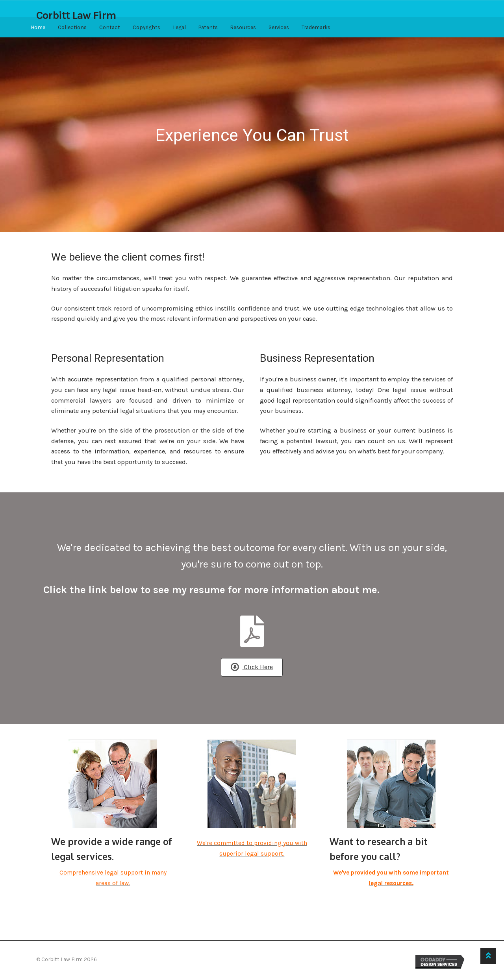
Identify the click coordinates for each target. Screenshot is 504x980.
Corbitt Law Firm (76, 15)
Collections (72, 27)
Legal (179, 27)
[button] (252, 667)
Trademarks (316, 27)
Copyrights (146, 27)
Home (38, 27)
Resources (243, 27)
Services (279, 27)
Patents (208, 27)
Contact (110, 27)
